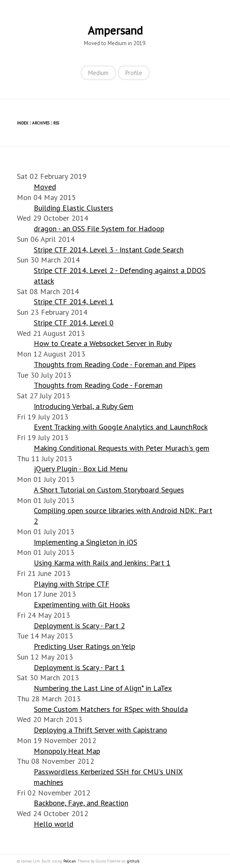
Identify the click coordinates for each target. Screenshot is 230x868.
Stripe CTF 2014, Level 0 (74, 323)
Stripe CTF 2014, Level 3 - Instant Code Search (109, 250)
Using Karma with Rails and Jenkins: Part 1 (102, 563)
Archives (41, 123)
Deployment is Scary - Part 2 (79, 626)
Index (23, 123)
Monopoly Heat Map (67, 751)
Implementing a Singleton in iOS (85, 542)
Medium (98, 73)
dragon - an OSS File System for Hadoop (99, 228)
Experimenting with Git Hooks (82, 604)
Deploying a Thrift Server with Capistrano (100, 730)
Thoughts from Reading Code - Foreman (98, 385)
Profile (134, 73)
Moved (45, 187)
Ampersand (115, 30)
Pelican (70, 861)
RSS (56, 123)
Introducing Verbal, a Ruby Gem (84, 406)
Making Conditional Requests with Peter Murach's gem (122, 448)
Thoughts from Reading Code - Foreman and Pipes (115, 364)
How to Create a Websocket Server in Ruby (103, 343)
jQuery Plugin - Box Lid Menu (81, 469)
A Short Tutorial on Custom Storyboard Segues (109, 490)
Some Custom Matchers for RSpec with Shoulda (111, 709)
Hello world (54, 824)
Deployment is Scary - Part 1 (79, 667)
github (133, 861)
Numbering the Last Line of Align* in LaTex (103, 688)
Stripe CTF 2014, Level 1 (74, 302)
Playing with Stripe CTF (72, 584)
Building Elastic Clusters (73, 208)
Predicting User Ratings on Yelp (84, 646)
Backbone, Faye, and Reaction (81, 803)
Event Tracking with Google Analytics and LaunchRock (121, 427)
